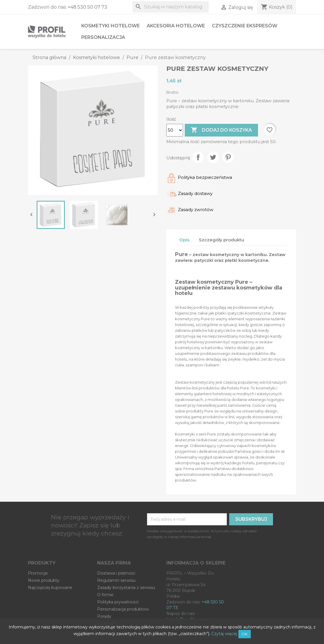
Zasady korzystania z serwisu (126, 588)
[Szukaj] (171, 7)
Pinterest (228, 157)
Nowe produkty (44, 580)
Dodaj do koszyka (221, 130)
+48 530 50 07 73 (87, 7)
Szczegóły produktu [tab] (222, 240)
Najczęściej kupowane (50, 588)
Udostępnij (198, 157)
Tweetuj (213, 157)
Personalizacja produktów (123, 609)
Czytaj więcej (224, 634)
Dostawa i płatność (116, 573)
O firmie (105, 595)
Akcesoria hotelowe (176, 26)
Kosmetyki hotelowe (111, 26)
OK (245, 634)
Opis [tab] (184, 240)
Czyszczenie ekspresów (245, 26)
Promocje (38, 573)
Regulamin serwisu (116, 580)
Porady (104, 616)
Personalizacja (103, 37)
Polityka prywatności (118, 602)
